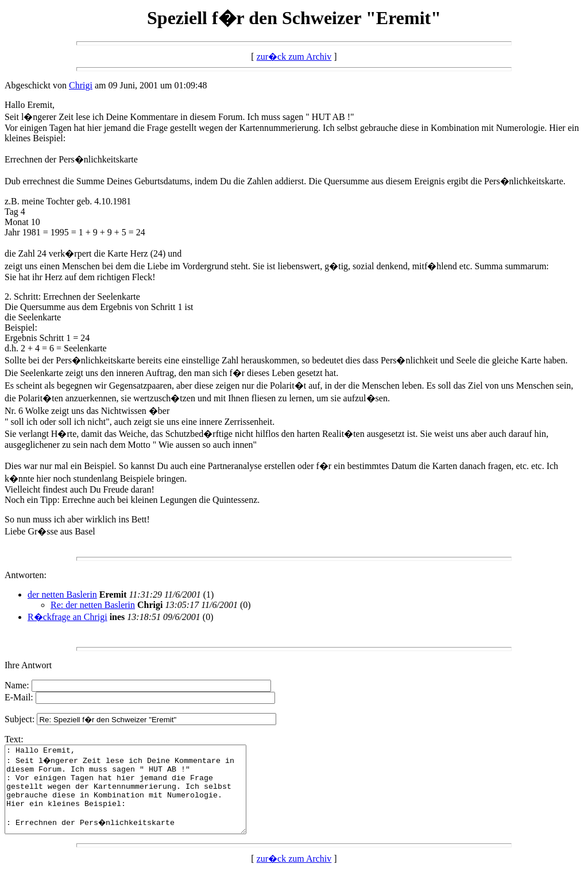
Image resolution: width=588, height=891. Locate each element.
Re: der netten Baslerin (93, 605)
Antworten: (26, 575)
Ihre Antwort (28, 665)
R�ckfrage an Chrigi (67, 617)
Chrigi (81, 85)
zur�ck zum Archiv (294, 57)
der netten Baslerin (62, 594)
